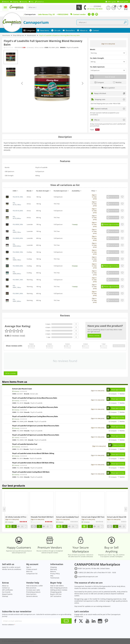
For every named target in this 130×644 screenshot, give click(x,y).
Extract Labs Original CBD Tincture (93, 517)
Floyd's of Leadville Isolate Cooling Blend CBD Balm (31, 472)
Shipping (53, 567)
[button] (108, 53)
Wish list (29, 571)
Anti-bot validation (8, 625)
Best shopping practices (59, 588)
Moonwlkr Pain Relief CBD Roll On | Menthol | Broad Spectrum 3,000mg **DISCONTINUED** (42, 517)
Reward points (7, 594)
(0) (30, 48)
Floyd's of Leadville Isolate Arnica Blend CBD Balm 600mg (33, 463)
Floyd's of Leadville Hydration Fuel (25, 444)
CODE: (46, 48)
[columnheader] (18, 191)
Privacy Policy (55, 574)
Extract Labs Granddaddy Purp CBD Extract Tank (68, 517)
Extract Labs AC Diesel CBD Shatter (118, 517)
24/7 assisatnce (56, 596)
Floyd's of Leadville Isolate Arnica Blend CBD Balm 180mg (33, 453)
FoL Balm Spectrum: (97, 67)
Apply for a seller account (11, 567)
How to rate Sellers (57, 586)
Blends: (93, 49)
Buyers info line (56, 594)
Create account (32, 569)
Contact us (6, 588)
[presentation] (18, 630)
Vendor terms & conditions (12, 569)
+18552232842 (63, 14)
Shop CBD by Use (18, 35)
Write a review (39, 48)
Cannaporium (36, 22)
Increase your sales (33, 590)
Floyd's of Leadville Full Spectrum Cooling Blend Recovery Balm (35, 407)
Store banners (31, 594)
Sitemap (5, 596)
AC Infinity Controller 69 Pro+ (16, 517)
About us (5, 586)
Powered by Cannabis (27, 641)
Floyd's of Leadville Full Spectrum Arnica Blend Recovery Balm (35, 398)
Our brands (6, 592)
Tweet (92, 130)
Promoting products (33, 592)
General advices (32, 596)
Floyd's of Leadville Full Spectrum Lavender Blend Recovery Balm (36, 426)
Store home (6, 35)
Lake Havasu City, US (46, 14)
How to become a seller (35, 586)
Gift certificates (7, 590)
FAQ (52, 576)
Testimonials (55, 578)
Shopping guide (56, 592)
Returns (53, 571)
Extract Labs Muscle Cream (22, 389)
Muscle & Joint (31, 35)
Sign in (29, 567)
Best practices (31, 588)
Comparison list (32, 574)
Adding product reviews (59, 590)
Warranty (54, 569)
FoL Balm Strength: (97, 58)
